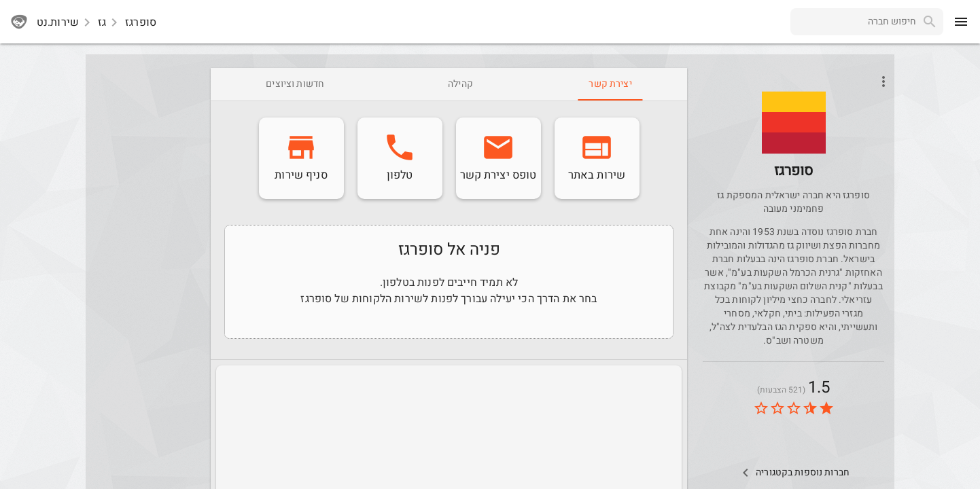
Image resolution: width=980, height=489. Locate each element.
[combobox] (853, 22)
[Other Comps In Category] (793, 473)
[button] (794, 122)
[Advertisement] (145, 272)
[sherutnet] (19, 22)
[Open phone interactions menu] (883, 81)
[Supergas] (794, 142)
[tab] (610, 84)
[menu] (961, 22)
